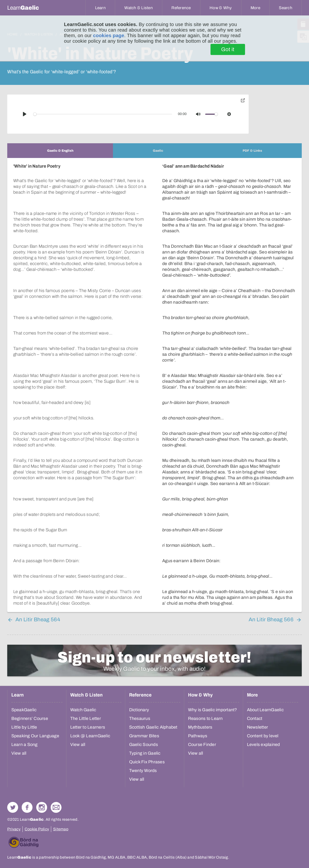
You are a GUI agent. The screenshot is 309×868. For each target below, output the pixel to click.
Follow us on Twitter (13, 807)
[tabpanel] (154, 385)
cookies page (109, 35)
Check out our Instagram (42, 807)
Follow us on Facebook (27, 807)
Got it (228, 49)
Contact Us (56, 807)
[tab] (60, 151)
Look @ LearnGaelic (90, 736)
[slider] (103, 114)
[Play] (25, 114)
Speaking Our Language (35, 736)
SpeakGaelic (24, 710)
